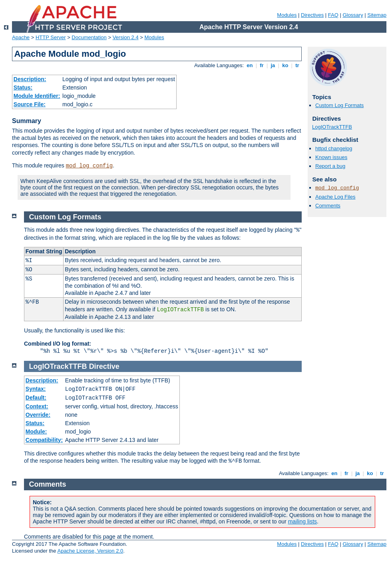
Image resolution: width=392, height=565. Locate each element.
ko (285, 65)
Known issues (331, 157)
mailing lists (302, 521)
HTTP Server (51, 37)
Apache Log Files (335, 197)
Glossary (353, 15)
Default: (36, 398)
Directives (312, 15)
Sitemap (377, 15)
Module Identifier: (37, 96)
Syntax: (36, 389)
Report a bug (330, 166)
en (250, 65)
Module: (36, 432)
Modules (287, 15)
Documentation (89, 37)
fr (262, 65)
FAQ (333, 15)
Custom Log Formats (339, 105)
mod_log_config (90, 166)
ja (273, 65)
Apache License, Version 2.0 (90, 551)
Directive (104, 366)
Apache (21, 37)
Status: (23, 88)
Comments (328, 206)
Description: (30, 79)
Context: (37, 406)
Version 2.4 (126, 37)
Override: (38, 415)
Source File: (30, 104)
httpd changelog (334, 148)
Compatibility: (44, 440)
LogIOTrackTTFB (332, 127)
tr (297, 65)
